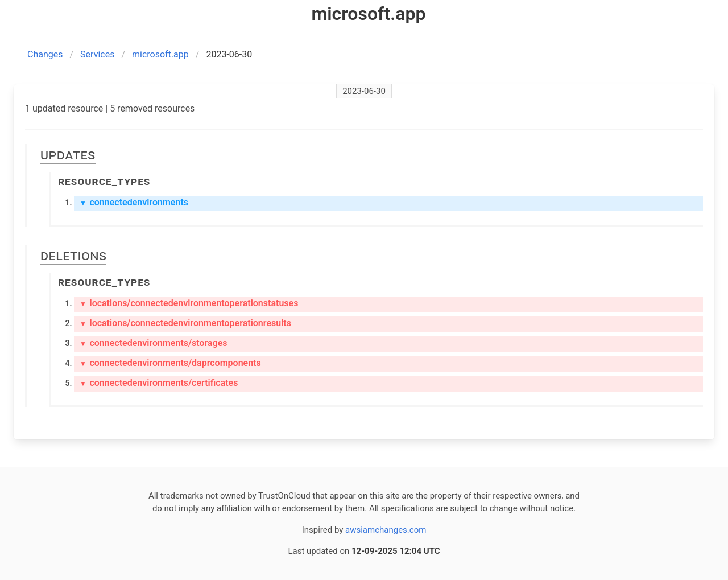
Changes (45, 54)
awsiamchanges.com (386, 530)
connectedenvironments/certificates (159, 383)
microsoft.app (160, 54)
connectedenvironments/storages (154, 343)
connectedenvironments (134, 202)
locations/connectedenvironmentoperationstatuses (189, 303)
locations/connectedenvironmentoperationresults (185, 323)
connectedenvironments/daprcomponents (170, 363)
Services (97, 54)
